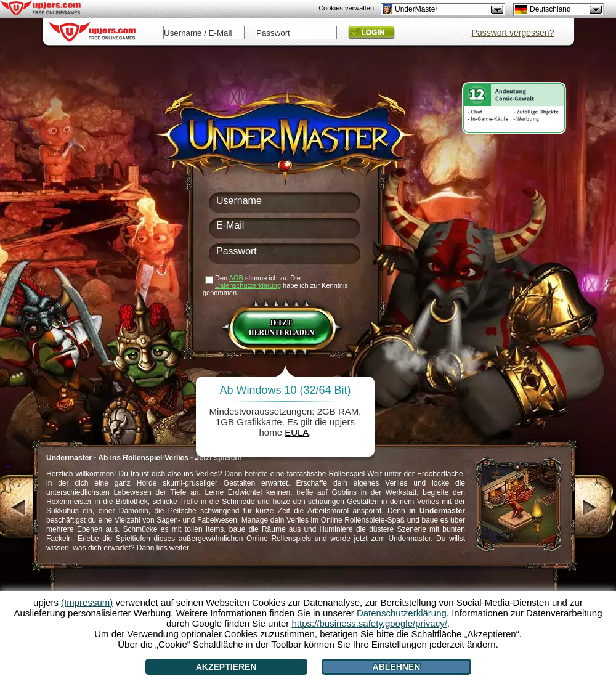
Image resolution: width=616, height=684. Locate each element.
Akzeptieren (226, 667)
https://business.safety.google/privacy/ (369, 623)
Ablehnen (397, 667)
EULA (297, 432)
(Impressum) (87, 602)
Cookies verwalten (346, 8)
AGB (236, 278)
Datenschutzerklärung (248, 285)
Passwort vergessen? (513, 33)
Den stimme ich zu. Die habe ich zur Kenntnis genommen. (275, 285)
